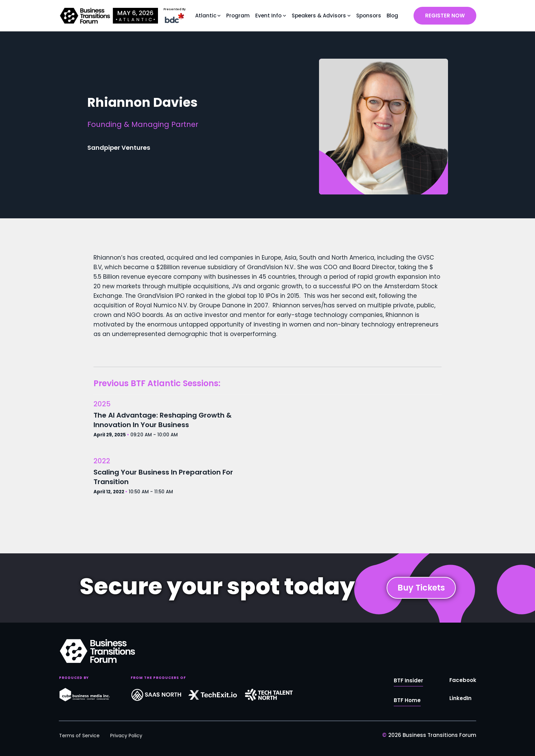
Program (238, 16)
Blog (392, 16)
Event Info (268, 16)
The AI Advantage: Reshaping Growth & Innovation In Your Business (163, 420)
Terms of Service (79, 736)
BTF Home (407, 700)
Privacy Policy (126, 736)
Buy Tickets (421, 588)
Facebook (463, 680)
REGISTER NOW (445, 16)
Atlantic (206, 16)
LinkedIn (460, 698)
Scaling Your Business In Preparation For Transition (163, 477)
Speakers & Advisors (319, 16)
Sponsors (369, 16)
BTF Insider (408, 680)
